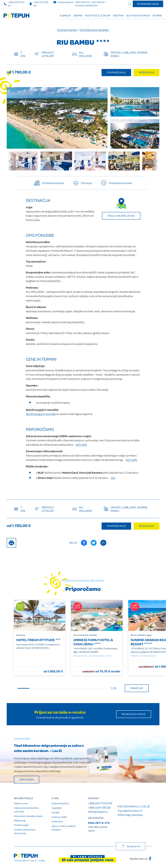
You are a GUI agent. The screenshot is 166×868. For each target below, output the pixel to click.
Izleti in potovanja (138, 15)
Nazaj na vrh (131, 846)
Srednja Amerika (67, 30)
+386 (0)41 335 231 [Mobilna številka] (39, 4)
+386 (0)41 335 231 (99, 807)
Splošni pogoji (23, 798)
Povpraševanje (148, 4)
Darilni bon (26, 779)
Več (113, 478)
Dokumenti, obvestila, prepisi (28, 816)
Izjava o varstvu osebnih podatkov (64, 828)
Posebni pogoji (21, 825)
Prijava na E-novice (134, 714)
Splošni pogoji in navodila (41, 414)
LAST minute (98, 2)
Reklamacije (20, 820)
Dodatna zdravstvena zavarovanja (25, 831)
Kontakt (55, 812)
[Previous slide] (11, 161)
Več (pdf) (81, 445)
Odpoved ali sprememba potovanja (26, 810)
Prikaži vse (137, 688)
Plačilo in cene (21, 803)
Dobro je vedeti (59, 817)
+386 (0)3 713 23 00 (100, 803)
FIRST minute (82, 2)
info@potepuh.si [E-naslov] (63, 2)
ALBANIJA (65, 15)
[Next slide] (155, 161)
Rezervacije (147, 72)
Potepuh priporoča (86, 6)
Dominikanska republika (94, 30)
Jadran (78, 15)
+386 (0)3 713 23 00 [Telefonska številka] (14, 4)
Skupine (157, 15)
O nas (55, 798)
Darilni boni (57, 821)
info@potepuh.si (98, 812)
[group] (22, 161)
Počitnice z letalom (98, 15)
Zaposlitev (57, 808)
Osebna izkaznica (60, 803)
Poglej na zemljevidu (121, 216)
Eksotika (118, 15)
